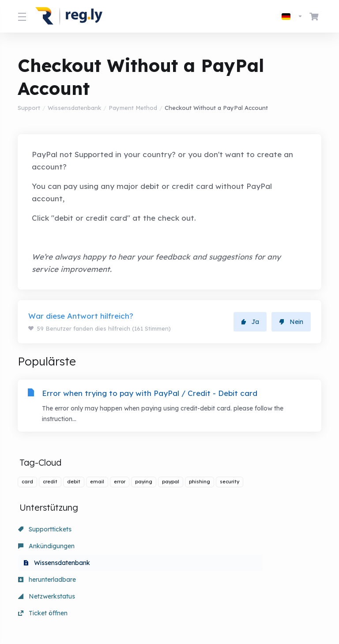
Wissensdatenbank (74, 108)
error (120, 484)
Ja (250, 322)
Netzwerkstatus (144, 549)
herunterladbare (47, 549)
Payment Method (133, 108)
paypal (171, 484)
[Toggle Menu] (21, 16)
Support (29, 108)
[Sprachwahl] (292, 16)
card (27, 484)
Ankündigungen (143, 532)
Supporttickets (45, 532)
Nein (291, 322)
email (97, 484)
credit (50, 484)
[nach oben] (200, 607)
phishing (200, 484)
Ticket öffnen (237, 549)
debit (74, 484)
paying (144, 484)
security (230, 484)
